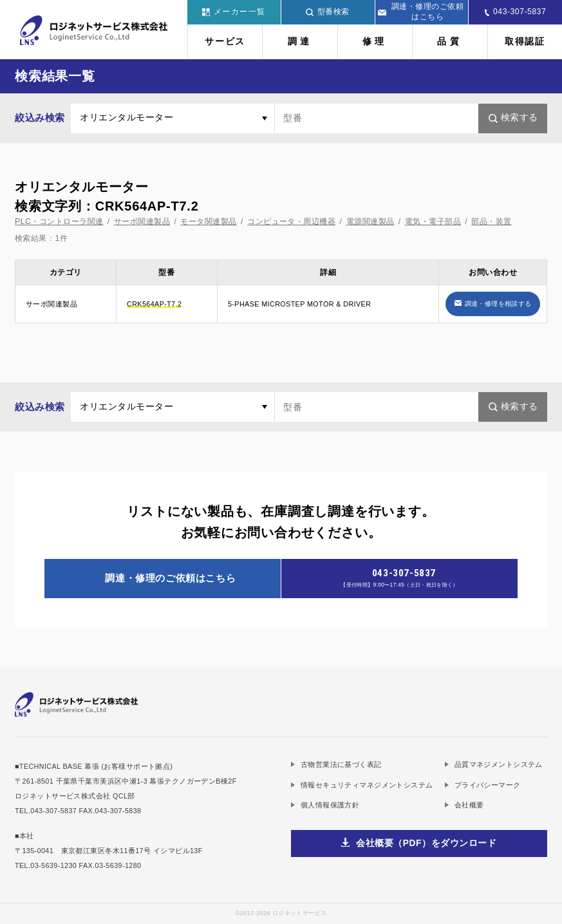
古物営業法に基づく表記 (341, 764)
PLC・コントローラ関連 (59, 222)
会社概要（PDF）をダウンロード (426, 843)
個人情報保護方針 (330, 805)
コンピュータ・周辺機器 (291, 222)
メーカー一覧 (234, 12)
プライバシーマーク (488, 785)
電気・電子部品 (433, 222)
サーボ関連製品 (142, 222)
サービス (225, 42)
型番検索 (328, 12)
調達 (300, 42)
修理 (375, 42)
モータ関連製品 (208, 222)
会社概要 (469, 805)
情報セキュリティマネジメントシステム (367, 785)
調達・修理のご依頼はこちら (421, 12)
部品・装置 (491, 222)
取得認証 (525, 42)
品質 (450, 42)
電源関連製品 (370, 222)
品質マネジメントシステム (499, 764)
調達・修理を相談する (498, 304)
